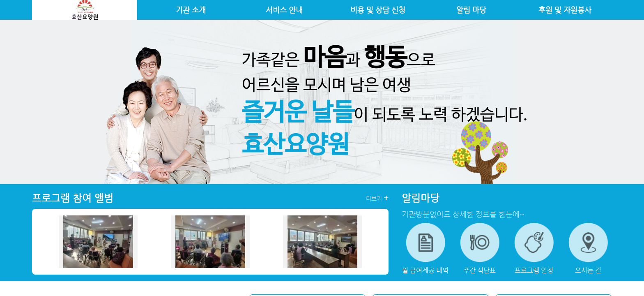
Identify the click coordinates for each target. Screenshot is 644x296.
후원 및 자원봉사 (565, 10)
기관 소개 (191, 10)
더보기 (377, 198)
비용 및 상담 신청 (378, 10)
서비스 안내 (284, 10)
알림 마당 (471, 10)
